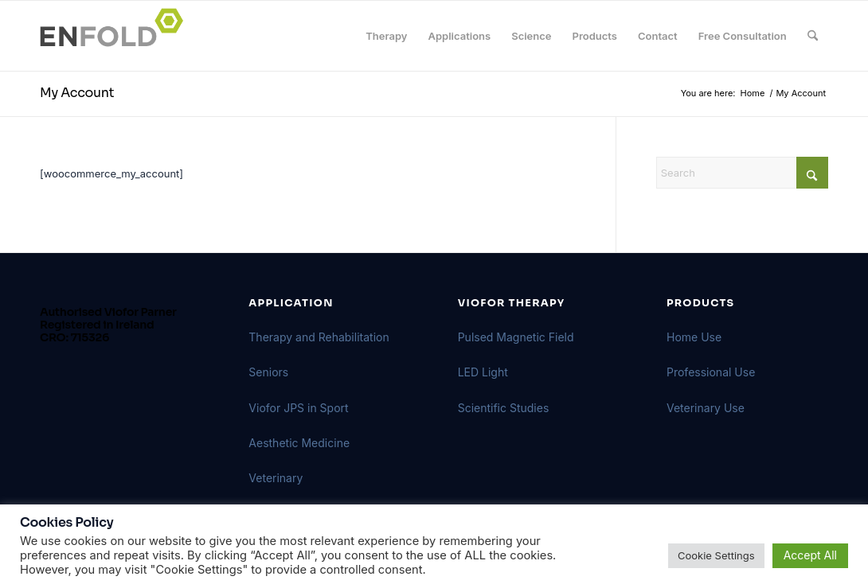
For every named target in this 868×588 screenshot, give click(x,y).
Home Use (694, 337)
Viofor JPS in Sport (298, 408)
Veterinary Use (706, 408)
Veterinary (276, 478)
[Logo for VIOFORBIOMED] (116, 36)
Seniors (268, 372)
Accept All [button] (810, 555)
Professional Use (711, 372)
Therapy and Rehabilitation (319, 337)
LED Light (483, 372)
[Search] (813, 36)
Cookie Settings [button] (716, 555)
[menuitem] (386, 36)
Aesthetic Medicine (299, 443)
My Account (77, 93)
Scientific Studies (504, 408)
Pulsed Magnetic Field (516, 337)
